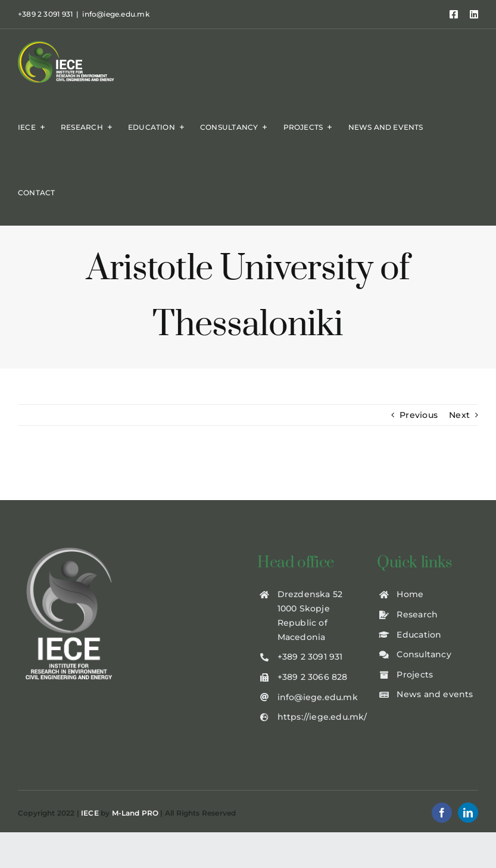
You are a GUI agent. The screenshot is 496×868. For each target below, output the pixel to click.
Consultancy (424, 654)
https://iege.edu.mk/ (322, 717)
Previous (419, 415)
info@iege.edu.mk (116, 14)
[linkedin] (468, 813)
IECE (90, 813)
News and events (435, 694)
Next (459, 415)
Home (410, 594)
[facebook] (442, 813)
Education (419, 635)
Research (417, 614)
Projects (415, 675)
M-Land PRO (135, 813)
